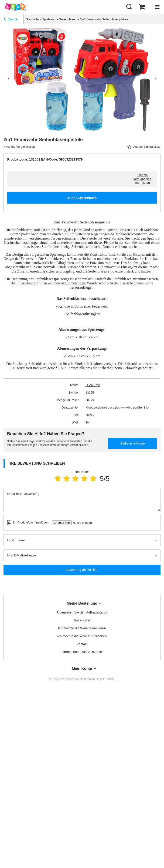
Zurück (10, 20)
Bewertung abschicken (82, 570)
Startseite (32, 19)
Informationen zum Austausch (82, 652)
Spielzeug (49, 19)
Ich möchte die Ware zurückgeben (82, 636)
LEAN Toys (93, 385)
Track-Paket (82, 620)
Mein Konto (82, 669)
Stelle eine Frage (133, 443)
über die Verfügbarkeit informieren (142, 179)
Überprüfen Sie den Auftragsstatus (82, 612)
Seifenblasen (68, 19)
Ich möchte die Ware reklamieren (82, 628)
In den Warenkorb (82, 198)
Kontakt (82, 644)
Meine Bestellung (82, 603)
